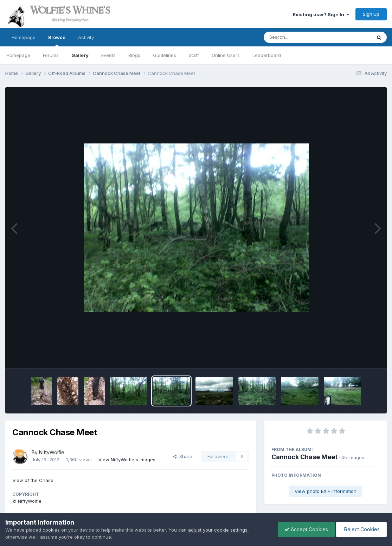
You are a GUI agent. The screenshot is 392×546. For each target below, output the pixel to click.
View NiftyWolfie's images (127, 460)
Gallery (80, 55)
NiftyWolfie (52, 452)
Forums (51, 55)
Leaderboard (267, 55)
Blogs (134, 55)
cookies (51, 530)
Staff (194, 55)
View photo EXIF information (326, 491)
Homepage (24, 37)
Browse (57, 40)
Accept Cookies (304, 529)
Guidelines (165, 55)
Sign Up (371, 14)
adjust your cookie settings (218, 530)
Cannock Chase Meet (304, 457)
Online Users (226, 55)
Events (108, 55)
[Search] (298, 37)
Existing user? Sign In (321, 14)
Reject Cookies (361, 529)
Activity (86, 37)
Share (182, 456)
